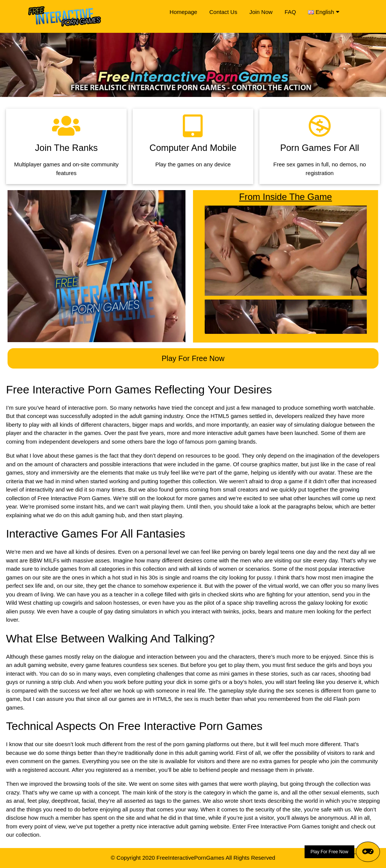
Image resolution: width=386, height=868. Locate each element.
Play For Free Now (193, 358)
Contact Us (223, 12)
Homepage (183, 12)
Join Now (261, 12)
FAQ (290, 12)
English (327, 12)
